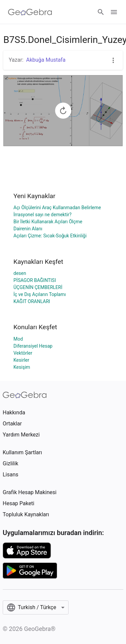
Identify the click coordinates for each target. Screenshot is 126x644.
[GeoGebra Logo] (30, 12)
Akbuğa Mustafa (46, 60)
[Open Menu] (114, 12)
